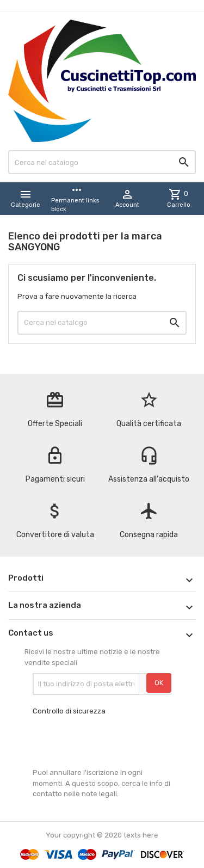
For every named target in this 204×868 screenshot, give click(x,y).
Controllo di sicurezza (69, 711)
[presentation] (115, 742)
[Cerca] (102, 162)
